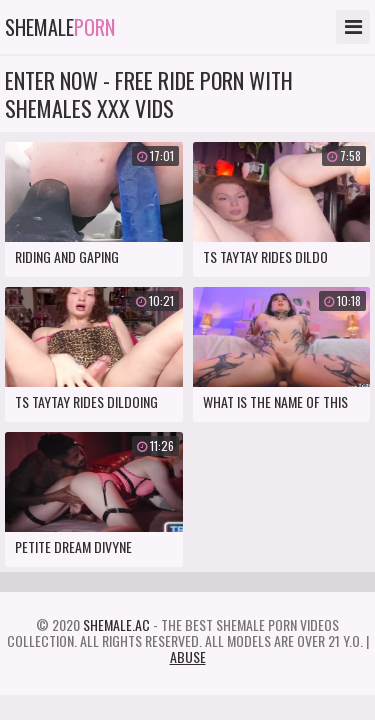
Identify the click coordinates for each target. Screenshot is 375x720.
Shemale (60, 27)
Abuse (188, 656)
